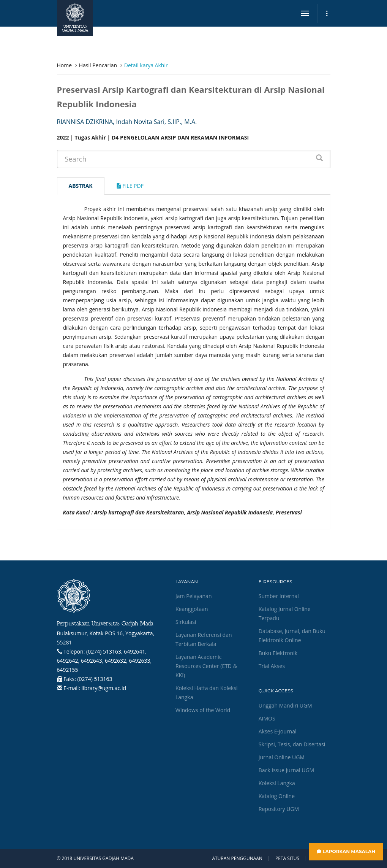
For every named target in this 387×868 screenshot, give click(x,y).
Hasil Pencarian (98, 65)
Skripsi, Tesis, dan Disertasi (292, 744)
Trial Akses (272, 666)
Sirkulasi (186, 622)
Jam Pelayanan (193, 596)
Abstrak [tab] (81, 186)
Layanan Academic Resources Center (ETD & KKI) (206, 666)
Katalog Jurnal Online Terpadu (285, 613)
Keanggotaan (192, 609)
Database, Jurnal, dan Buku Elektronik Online (292, 636)
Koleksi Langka (277, 783)
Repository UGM (279, 809)
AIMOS (267, 718)
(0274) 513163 (95, 679)
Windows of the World (203, 710)
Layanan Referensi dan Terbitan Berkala (204, 639)
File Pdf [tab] (130, 186)
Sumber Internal (279, 596)
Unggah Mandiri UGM (285, 705)
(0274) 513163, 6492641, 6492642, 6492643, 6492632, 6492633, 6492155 (104, 661)
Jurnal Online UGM (282, 757)
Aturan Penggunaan (237, 858)
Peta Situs (287, 858)
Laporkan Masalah (346, 851)
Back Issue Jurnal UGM (286, 770)
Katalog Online (277, 796)
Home (65, 65)
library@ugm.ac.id (104, 688)
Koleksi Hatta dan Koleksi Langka (207, 693)
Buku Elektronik (278, 653)
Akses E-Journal (278, 731)
